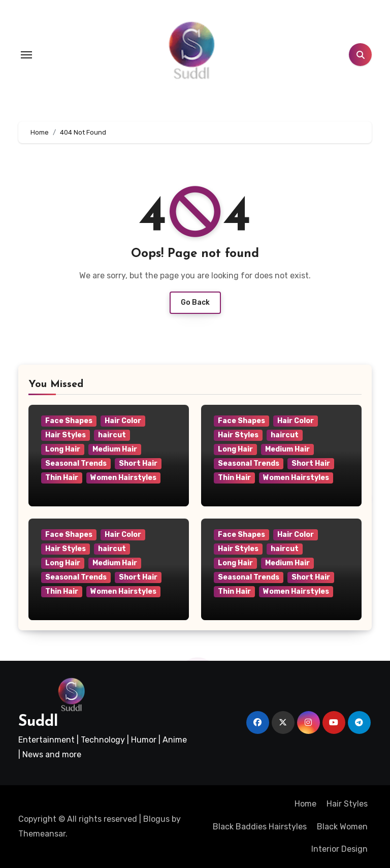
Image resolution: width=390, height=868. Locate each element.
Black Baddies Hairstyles (260, 827)
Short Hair (138, 463)
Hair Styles (66, 435)
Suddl (38, 722)
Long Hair (63, 449)
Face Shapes (69, 421)
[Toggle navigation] (26, 55)
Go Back (195, 302)
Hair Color (123, 421)
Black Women (342, 827)
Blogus (156, 819)
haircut (112, 435)
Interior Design (339, 849)
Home (305, 804)
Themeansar (42, 834)
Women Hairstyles (123, 478)
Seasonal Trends (76, 463)
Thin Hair (62, 478)
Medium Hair (115, 449)
